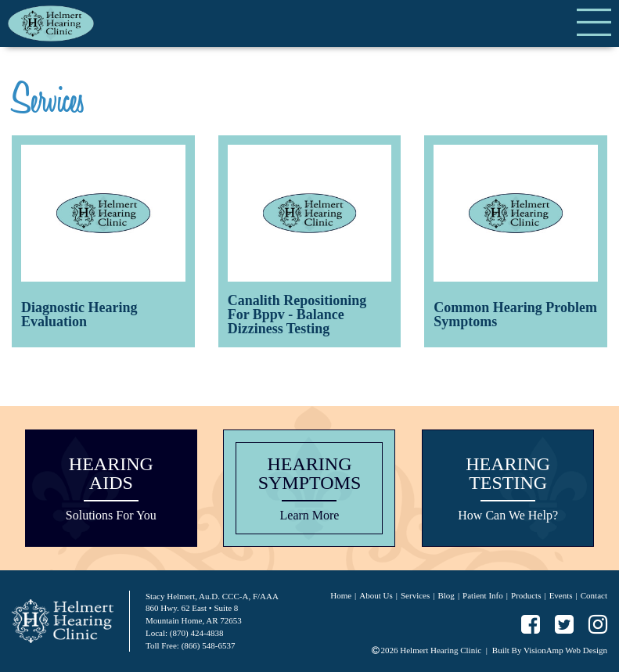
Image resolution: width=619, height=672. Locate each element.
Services (415, 595)
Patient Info (483, 595)
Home (341, 595)
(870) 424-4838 (197, 633)
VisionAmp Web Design (565, 650)
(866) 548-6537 (209, 645)
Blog (446, 595)
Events (561, 595)
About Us (376, 595)
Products (526, 595)
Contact (594, 595)
